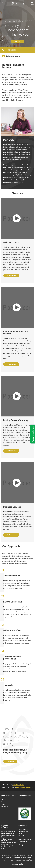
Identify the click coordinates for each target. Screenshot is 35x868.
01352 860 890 (11, 50)
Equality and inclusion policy (8, 848)
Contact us (10, 761)
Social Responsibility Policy (8, 836)
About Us (4, 800)
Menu (32, 4)
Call (3, 4)
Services (17, 41)
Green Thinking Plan (8, 833)
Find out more (11, 275)
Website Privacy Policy (9, 843)
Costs (3, 804)
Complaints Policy (7, 845)
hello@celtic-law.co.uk (13, 56)
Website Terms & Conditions (7, 840)
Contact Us (5, 806)
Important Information (8, 831)
